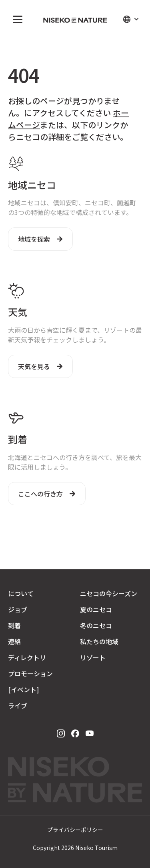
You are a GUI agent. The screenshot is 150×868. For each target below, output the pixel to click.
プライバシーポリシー (75, 830)
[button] (16, 19)
